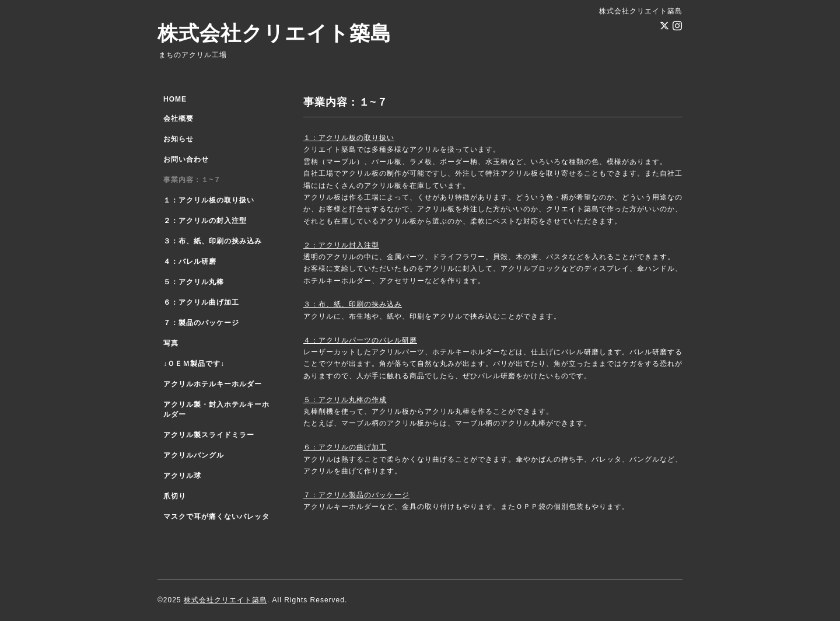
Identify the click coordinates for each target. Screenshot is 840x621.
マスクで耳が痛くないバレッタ (216, 517)
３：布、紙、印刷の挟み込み (353, 304)
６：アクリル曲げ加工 (201, 302)
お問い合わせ (186, 159)
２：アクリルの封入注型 (205, 221)
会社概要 (178, 118)
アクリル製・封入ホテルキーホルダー (216, 409)
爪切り (175, 496)
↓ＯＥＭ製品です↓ (194, 364)
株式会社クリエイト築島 (274, 33)
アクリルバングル (194, 455)
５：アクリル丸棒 (194, 282)
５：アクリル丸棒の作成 (345, 400)
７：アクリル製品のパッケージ (356, 495)
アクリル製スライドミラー (209, 435)
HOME (175, 99)
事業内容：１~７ (192, 180)
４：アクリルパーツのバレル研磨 (360, 340)
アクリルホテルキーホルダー (213, 384)
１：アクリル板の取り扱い (349, 138)
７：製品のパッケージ (201, 323)
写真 (171, 343)
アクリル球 (182, 476)
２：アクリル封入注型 (341, 245)
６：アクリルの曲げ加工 (345, 447)
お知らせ (178, 139)
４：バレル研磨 (190, 261)
